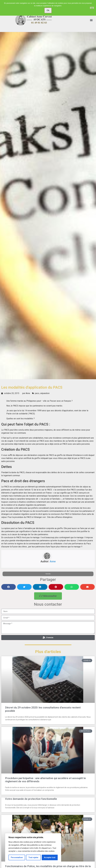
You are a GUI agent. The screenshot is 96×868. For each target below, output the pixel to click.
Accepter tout (50, 857)
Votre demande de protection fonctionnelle (31, 799)
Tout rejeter (33, 857)
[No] (92, 8)
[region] (33, 848)
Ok (48, 10)
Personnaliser (17, 857)
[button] (91, 20)
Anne (53, 561)
